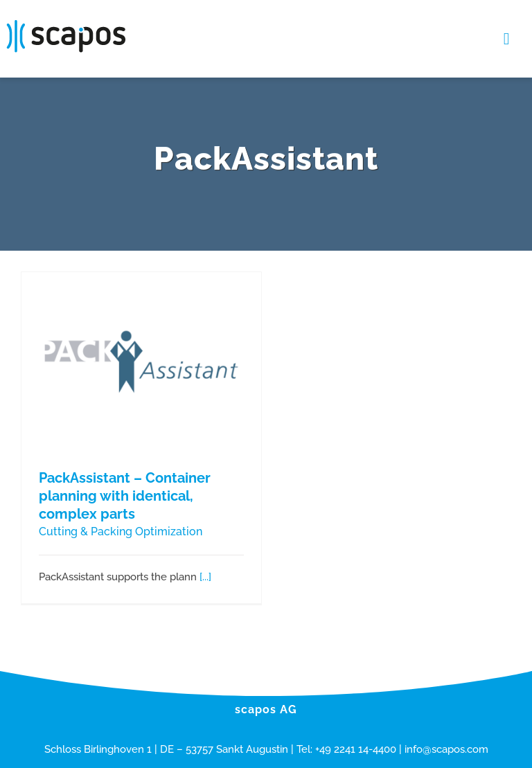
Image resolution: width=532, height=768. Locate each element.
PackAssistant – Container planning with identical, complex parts (125, 496)
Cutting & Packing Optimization (121, 532)
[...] (205, 577)
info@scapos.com (446, 749)
